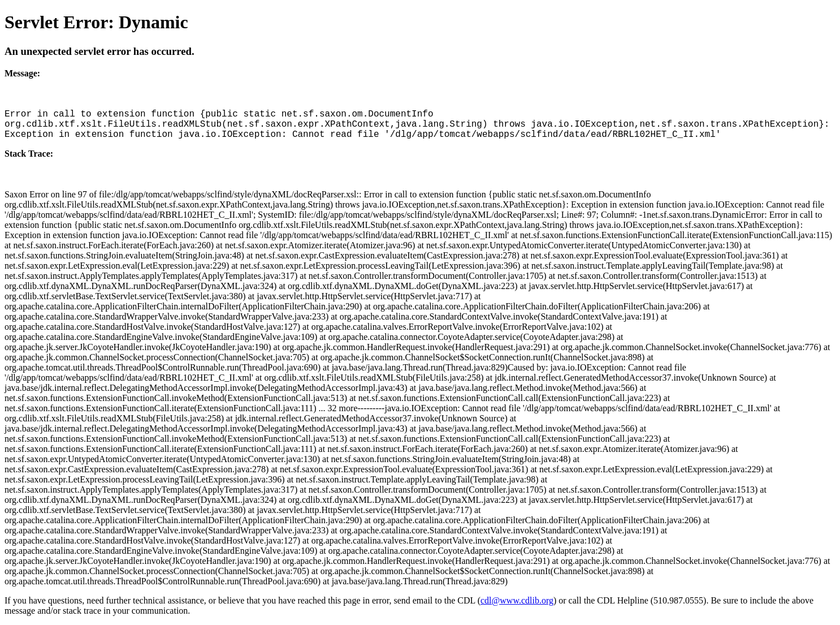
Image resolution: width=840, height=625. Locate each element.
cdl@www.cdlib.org (517, 600)
